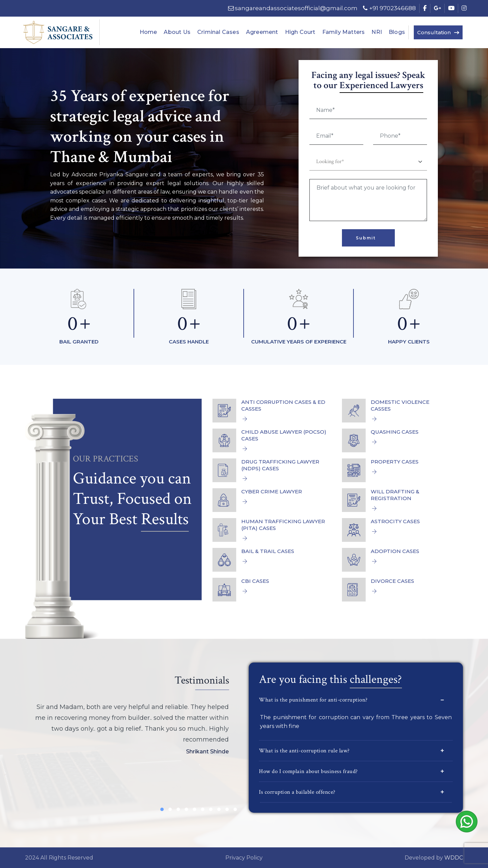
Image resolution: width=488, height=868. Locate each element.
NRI (377, 32)
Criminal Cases (218, 32)
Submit (366, 238)
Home (148, 32)
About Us (177, 32)
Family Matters (344, 32)
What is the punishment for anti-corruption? (354, 700)
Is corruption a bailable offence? (354, 792)
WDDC (454, 858)
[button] (162, 809)
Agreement (262, 32)
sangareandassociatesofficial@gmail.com (292, 8)
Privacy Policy (244, 858)
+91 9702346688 (388, 8)
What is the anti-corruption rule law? (354, 751)
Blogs (397, 32)
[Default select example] (368, 162)
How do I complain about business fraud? (354, 771)
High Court (300, 32)
